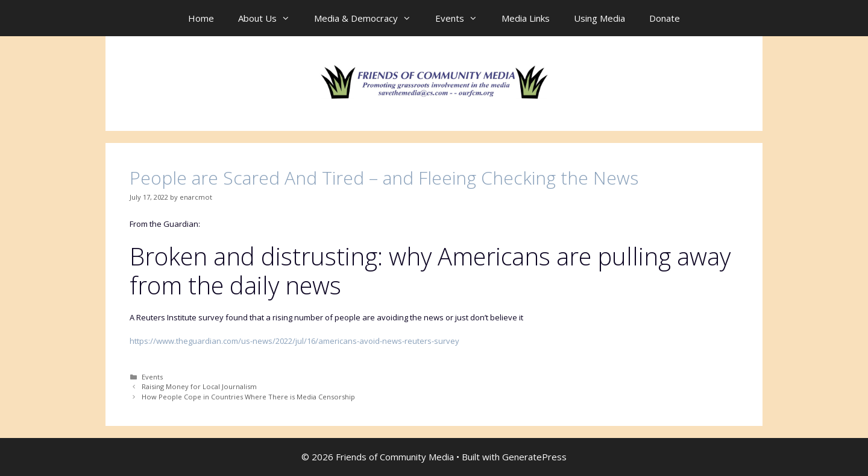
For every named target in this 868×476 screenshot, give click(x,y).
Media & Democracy (369, 18)
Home (201, 18)
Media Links (526, 18)
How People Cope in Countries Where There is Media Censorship (248, 397)
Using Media (599, 18)
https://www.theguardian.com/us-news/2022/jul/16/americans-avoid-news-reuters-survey (294, 341)
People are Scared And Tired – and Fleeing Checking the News (384, 178)
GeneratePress (534, 457)
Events (462, 18)
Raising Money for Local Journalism (199, 386)
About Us (270, 18)
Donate (665, 18)
